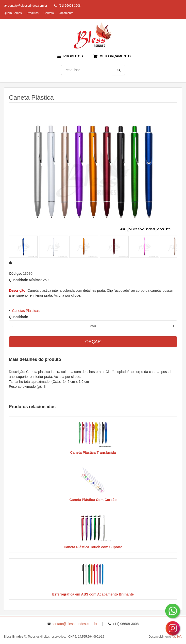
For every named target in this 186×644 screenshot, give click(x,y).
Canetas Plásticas (26, 311)
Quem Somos (13, 13)
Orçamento (66, 13)
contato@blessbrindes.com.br (27, 6)
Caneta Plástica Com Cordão (93, 500)
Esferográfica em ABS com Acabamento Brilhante (93, 594)
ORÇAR (93, 342)
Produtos (33, 13)
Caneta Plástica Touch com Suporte (93, 547)
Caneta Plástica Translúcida (93, 452)
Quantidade (18, 317)
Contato (49, 13)
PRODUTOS (70, 56)
